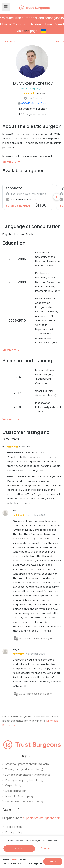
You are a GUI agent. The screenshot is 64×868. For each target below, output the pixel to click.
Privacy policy (14, 832)
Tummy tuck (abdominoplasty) (24, 769)
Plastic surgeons (21, 716)
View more (12, 162)
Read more (48, 848)
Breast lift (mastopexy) (20, 796)
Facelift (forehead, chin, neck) (24, 802)
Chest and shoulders (46, 716)
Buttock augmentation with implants (28, 775)
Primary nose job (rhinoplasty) (24, 780)
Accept (19, 849)
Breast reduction (16, 791)
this (27, 31)
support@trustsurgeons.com (42, 818)
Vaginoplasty (13, 785)
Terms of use (14, 827)
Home (6, 716)
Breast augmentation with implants (24, 721)
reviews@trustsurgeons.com (25, 485)
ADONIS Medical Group (33, 103)
